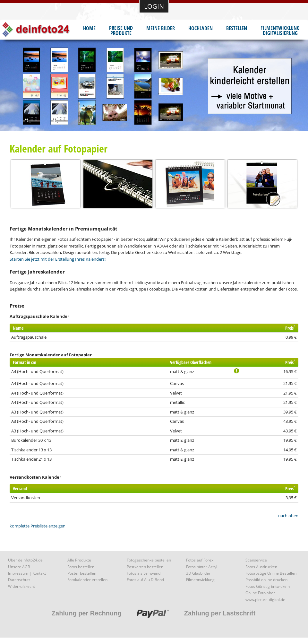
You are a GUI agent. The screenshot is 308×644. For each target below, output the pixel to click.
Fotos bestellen (81, 567)
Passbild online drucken (266, 580)
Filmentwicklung (200, 580)
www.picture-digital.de (265, 600)
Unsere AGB (19, 567)
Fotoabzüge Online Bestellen (271, 573)
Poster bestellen (82, 573)
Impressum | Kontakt (27, 573)
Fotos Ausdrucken (261, 567)
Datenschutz (19, 580)
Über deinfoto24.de (25, 560)
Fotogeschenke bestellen (149, 560)
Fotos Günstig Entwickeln (268, 586)
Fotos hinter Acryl (202, 567)
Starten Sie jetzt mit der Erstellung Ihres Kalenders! (58, 259)
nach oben (288, 516)
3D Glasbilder (198, 573)
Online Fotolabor (260, 593)
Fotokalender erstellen (87, 580)
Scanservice (256, 560)
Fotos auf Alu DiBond (145, 580)
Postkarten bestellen (145, 567)
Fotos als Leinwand (144, 573)
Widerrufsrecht (21, 586)
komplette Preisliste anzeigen (38, 526)
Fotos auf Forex (200, 560)
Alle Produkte (79, 560)
